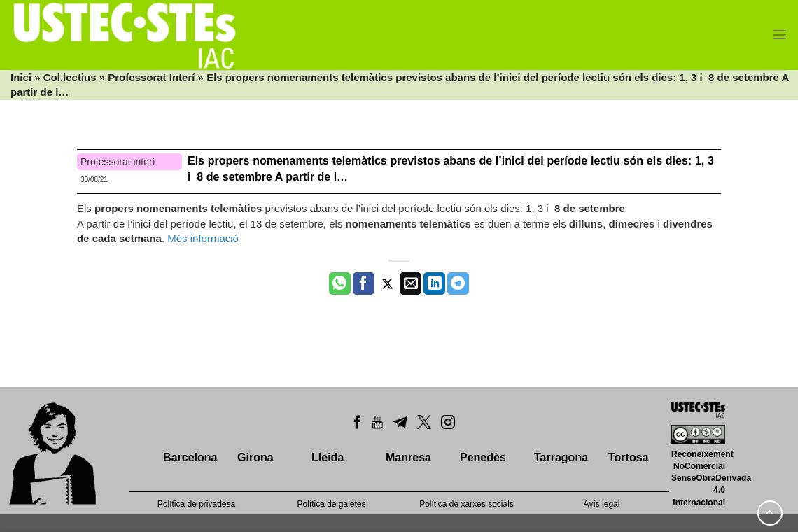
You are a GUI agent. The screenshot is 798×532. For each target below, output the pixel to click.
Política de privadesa (196, 504)
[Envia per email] (411, 283)
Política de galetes (331, 504)
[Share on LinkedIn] (434, 283)
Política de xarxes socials (467, 504)
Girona (255, 457)
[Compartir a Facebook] (364, 283)
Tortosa (628, 457)
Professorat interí (118, 162)
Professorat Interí (151, 77)
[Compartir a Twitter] (387, 283)
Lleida (328, 457)
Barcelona (190, 457)
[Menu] (779, 35)
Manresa (408, 457)
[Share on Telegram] (458, 283)
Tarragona (561, 457)
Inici (21, 77)
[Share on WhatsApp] (340, 283)
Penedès (483, 457)
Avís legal (602, 504)
